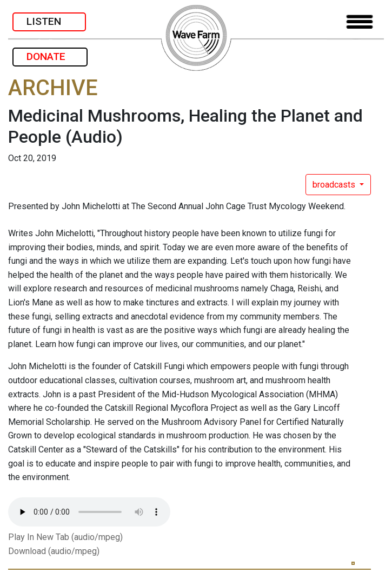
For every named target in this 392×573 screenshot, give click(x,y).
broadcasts (335, 185)
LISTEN (49, 21)
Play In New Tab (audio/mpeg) (65, 537)
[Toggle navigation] (360, 22)
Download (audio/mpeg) (54, 551)
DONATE (50, 56)
